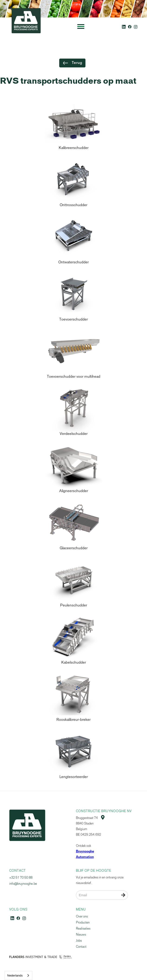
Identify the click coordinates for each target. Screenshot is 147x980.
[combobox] (18, 975)
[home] (25, 27)
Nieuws (81, 935)
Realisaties (83, 929)
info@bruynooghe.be (23, 884)
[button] (81, 26)
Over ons (82, 916)
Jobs (79, 941)
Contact (81, 947)
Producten (83, 922)
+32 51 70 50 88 (21, 878)
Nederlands (15, 975)
